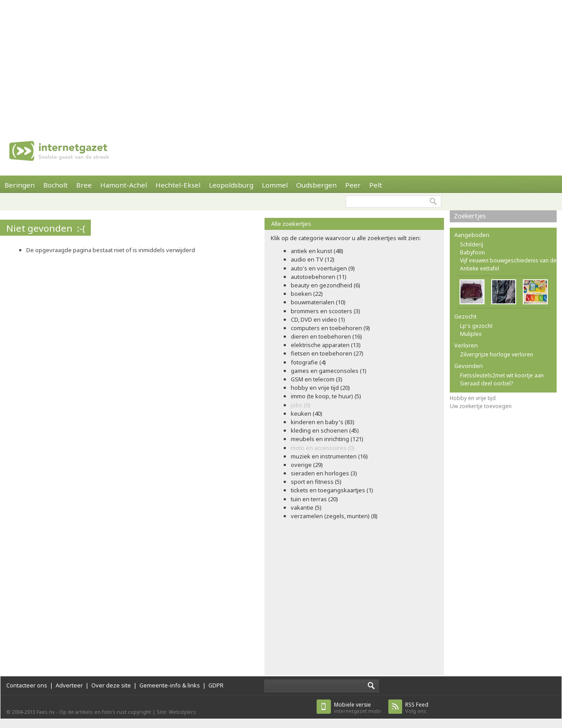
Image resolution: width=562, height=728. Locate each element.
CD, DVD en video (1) (318, 319)
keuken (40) (307, 413)
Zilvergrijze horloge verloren (497, 354)
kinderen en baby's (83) (323, 422)
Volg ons (417, 708)
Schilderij (472, 244)
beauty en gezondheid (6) (326, 285)
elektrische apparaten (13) (326, 345)
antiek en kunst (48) (317, 251)
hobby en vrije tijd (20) (320, 388)
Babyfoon (472, 252)
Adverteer (69, 685)
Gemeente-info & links (170, 685)
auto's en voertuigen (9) (323, 268)
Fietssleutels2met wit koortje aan (502, 375)
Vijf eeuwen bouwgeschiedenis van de (508, 260)
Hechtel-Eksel (178, 185)
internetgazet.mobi (357, 708)
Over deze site (111, 685)
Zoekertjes (470, 216)
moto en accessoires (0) (323, 448)
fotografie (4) (308, 362)
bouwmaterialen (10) (318, 302)
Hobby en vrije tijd (473, 398)
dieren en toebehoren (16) (326, 336)
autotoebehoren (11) (319, 277)
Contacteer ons (27, 685)
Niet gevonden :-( (46, 228)
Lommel (275, 185)
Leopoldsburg (231, 185)
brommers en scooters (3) (326, 311)
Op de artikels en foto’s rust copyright (105, 712)
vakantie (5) (306, 507)
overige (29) (307, 465)
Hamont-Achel (124, 185)
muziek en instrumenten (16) (329, 456)
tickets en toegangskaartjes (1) (332, 490)
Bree (84, 185)
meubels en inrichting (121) (327, 439)
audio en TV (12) (313, 259)
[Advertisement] (179, 62)
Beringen (20, 185)
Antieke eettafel (480, 268)
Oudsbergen (316, 185)
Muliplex (471, 334)
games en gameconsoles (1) (329, 371)
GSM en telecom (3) (317, 379)
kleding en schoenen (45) (325, 430)
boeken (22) (307, 294)
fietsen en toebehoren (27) (327, 353)
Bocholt (55, 185)
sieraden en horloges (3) (324, 473)
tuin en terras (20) (314, 499)
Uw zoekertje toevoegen (481, 406)
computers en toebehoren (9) (330, 328)
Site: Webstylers (176, 712)
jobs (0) (301, 405)
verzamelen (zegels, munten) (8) (334, 516)
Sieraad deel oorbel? (487, 383)
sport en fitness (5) (316, 482)
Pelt (376, 185)
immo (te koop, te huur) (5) (326, 396)
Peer (353, 185)
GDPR (216, 685)
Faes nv (46, 712)
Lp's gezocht (476, 326)
